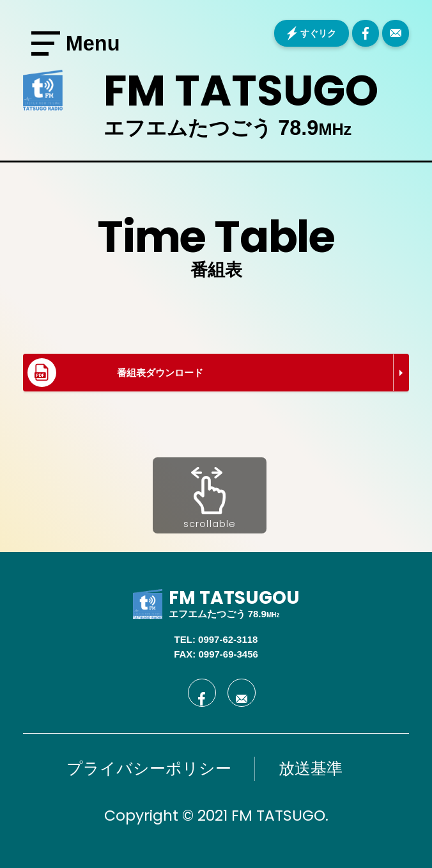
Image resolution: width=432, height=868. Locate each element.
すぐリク (318, 33)
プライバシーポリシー (149, 768)
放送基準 (311, 768)
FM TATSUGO (241, 91)
